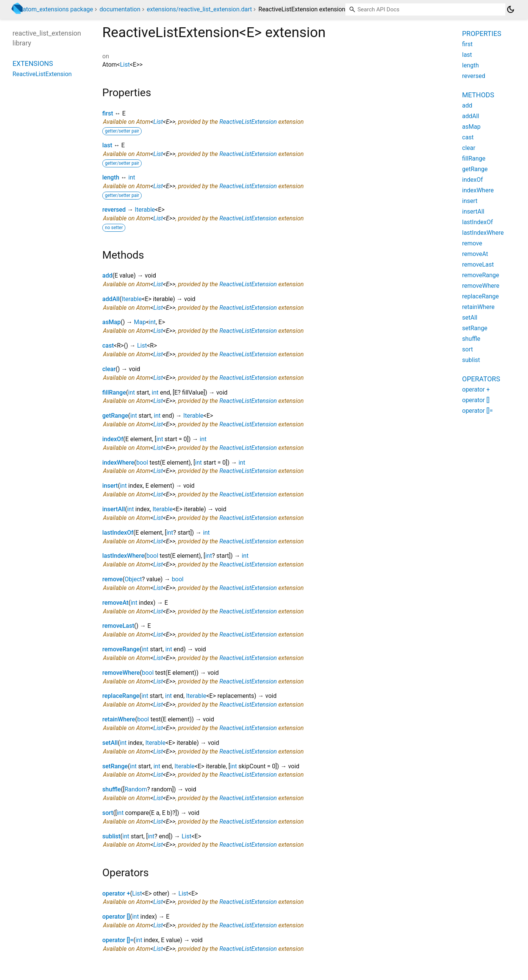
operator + (116, 893)
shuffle (112, 789)
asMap (111, 322)
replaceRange (121, 696)
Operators (481, 379)
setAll (110, 743)
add (107, 275)
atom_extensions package (58, 9)
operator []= (118, 940)
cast (108, 346)
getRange (115, 416)
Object (133, 579)
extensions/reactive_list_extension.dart (199, 9)
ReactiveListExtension (248, 122)
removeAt (115, 603)
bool (142, 463)
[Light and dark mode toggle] (511, 9)
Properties (482, 34)
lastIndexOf (118, 533)
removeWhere (121, 673)
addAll (111, 299)
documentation (120, 9)
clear (109, 369)
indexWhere (118, 463)
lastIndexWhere (123, 556)
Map (140, 322)
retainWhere (119, 719)
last (107, 145)
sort (108, 813)
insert (110, 486)
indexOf (113, 439)
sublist (111, 836)
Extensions (33, 63)
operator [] (116, 917)
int (132, 177)
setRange (115, 766)
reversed (114, 210)
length (111, 177)
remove (112, 579)
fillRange (114, 392)
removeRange (121, 649)
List (125, 65)
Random (136, 789)
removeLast (118, 626)
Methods (478, 95)
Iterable (145, 210)
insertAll (114, 509)
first (108, 113)
